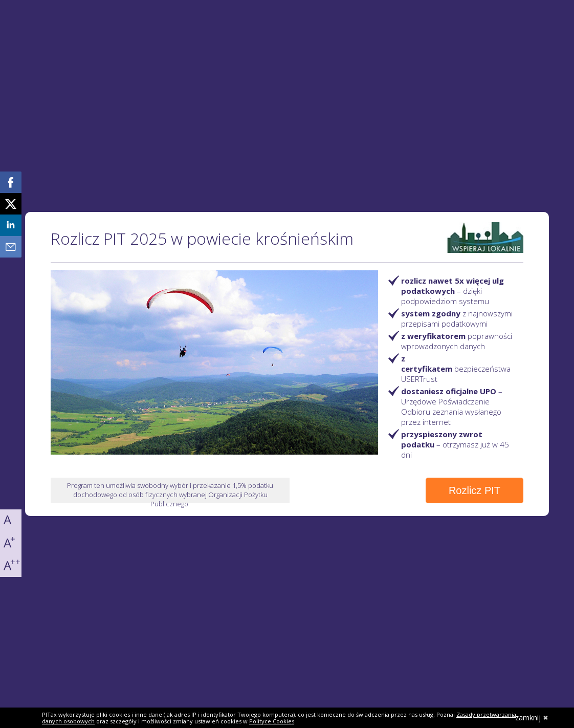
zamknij (532, 718)
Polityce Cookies (272, 721)
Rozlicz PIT (474, 490)
